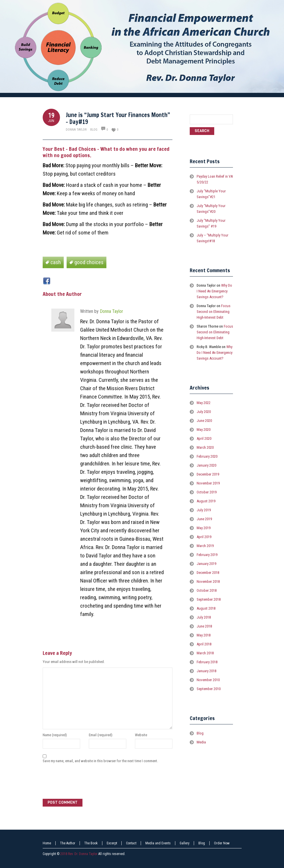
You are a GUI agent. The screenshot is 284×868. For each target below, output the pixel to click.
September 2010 (209, 689)
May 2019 (204, 528)
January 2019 (206, 564)
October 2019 (207, 492)
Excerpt (112, 843)
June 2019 (204, 519)
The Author (68, 843)
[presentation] (86, 782)
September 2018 (209, 599)
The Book (91, 843)
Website (141, 735)
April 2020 (204, 438)
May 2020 (204, 430)
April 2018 (204, 644)
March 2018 (205, 653)
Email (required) (101, 735)
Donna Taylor (76, 130)
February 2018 (207, 662)
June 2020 (204, 421)
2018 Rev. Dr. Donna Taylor (79, 854)
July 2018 (204, 617)
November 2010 (208, 680)
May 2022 (204, 403)
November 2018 (208, 582)
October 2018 (207, 590)
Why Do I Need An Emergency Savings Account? (214, 291)
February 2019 (207, 555)
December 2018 (208, 573)
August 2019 (206, 501)
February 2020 (207, 456)
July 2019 (204, 510)
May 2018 (204, 635)
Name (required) (55, 735)
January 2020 (206, 465)
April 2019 (204, 537)
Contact (131, 843)
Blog (94, 130)
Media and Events (158, 843)
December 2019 (208, 474)
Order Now (222, 843)
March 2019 (205, 546)
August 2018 (206, 608)
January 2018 (206, 671)
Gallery (185, 843)
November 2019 (208, 483)
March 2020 (205, 447)
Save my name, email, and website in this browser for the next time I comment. (100, 761)
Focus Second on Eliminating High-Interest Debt (214, 312)
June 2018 (204, 626)
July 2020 (204, 412)
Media (201, 742)
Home (47, 843)
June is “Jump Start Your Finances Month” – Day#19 (118, 118)
